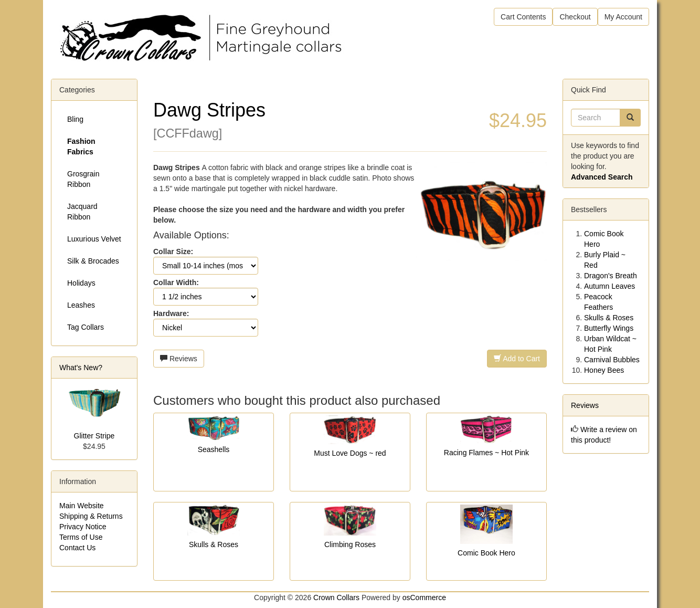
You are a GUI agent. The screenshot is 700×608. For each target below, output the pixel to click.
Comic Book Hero (486, 553)
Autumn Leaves (609, 286)
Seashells (214, 449)
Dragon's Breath (611, 276)
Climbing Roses (350, 544)
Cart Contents (523, 17)
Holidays (81, 283)
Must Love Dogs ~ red (350, 453)
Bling (75, 119)
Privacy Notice (83, 527)
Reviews (179, 359)
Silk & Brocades (93, 261)
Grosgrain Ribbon (83, 179)
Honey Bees (604, 370)
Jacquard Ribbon (82, 212)
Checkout (575, 17)
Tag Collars (86, 327)
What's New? (81, 368)
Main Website (82, 506)
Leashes (81, 305)
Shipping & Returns (91, 516)
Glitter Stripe (94, 436)
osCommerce (424, 597)
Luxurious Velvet (94, 239)
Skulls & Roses (214, 544)
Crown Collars (336, 597)
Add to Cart (517, 359)
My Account (623, 17)
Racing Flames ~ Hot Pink (486, 453)
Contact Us (77, 548)
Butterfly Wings (609, 328)
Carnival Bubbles (612, 360)
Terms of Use (81, 537)
